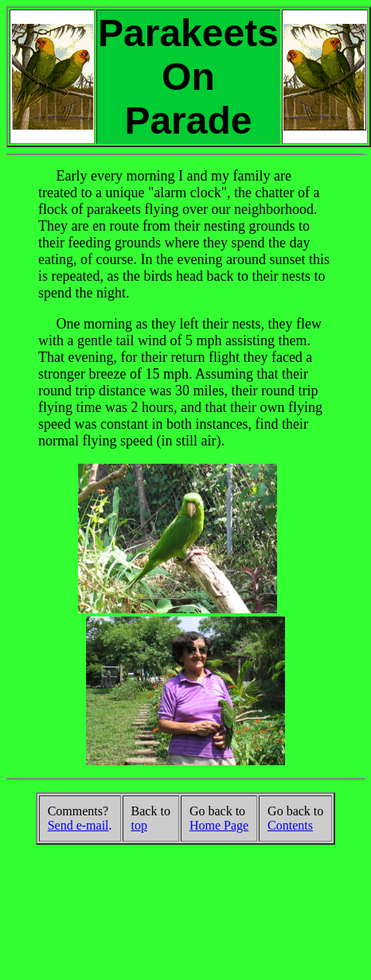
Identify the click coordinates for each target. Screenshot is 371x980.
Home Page (219, 825)
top (139, 825)
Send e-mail (78, 825)
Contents (290, 825)
